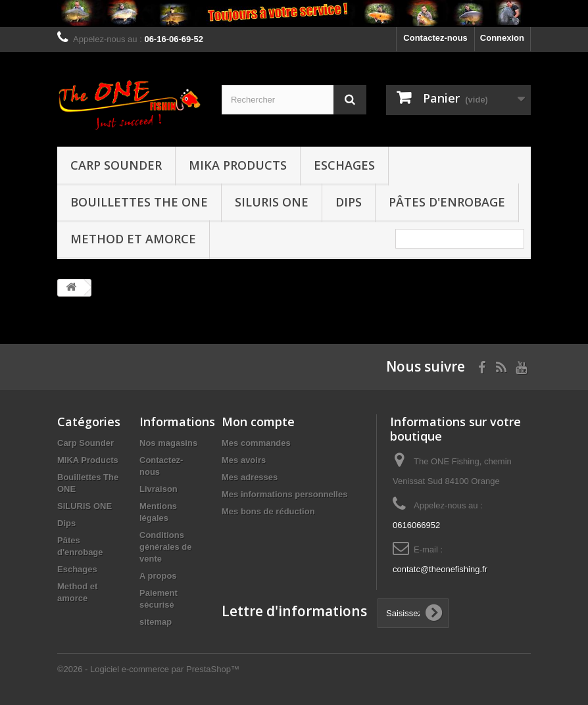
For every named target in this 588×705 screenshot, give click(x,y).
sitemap (156, 622)
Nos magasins (168, 443)
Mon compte (258, 422)
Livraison (159, 489)
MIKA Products (238, 165)
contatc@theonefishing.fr (440, 569)
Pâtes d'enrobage (447, 202)
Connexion (502, 38)
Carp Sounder (116, 165)
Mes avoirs (244, 460)
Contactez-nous (435, 38)
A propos (158, 576)
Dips (349, 202)
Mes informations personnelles (284, 494)
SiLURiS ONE (272, 202)
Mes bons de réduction (268, 511)
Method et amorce (133, 239)
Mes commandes (256, 443)
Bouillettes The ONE (139, 202)
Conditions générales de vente (166, 547)
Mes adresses (250, 477)
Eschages (344, 165)
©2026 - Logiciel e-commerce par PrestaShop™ (148, 669)
